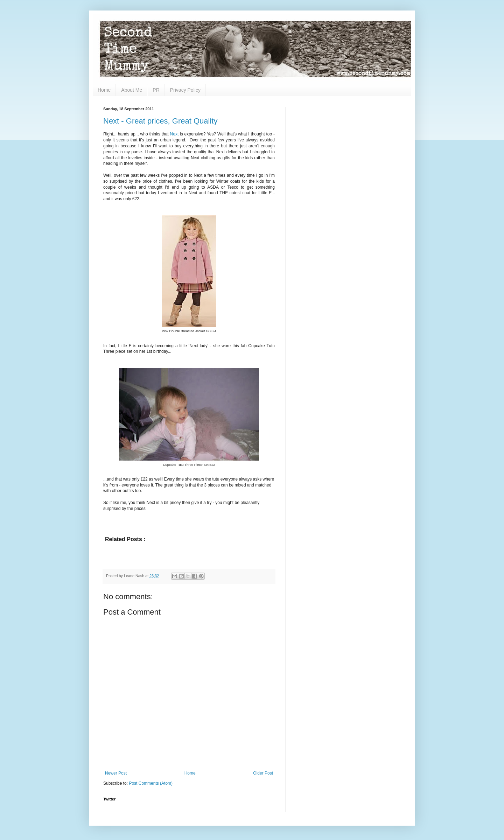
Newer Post (116, 773)
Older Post (263, 773)
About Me (132, 90)
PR (156, 90)
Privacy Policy (185, 90)
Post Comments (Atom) (151, 783)
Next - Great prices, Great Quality (160, 121)
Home (104, 90)
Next (174, 134)
